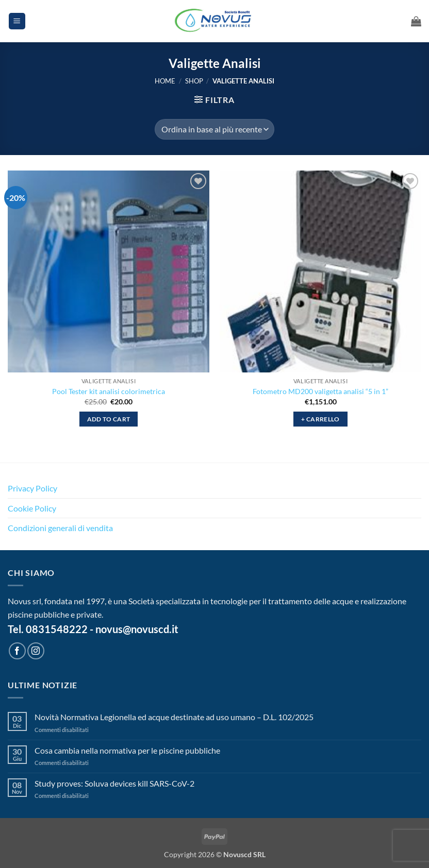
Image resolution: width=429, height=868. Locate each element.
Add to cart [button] (109, 419)
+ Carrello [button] (320, 419)
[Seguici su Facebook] (17, 651)
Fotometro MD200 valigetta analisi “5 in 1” (320, 391)
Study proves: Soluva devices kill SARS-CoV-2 (114, 783)
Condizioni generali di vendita (60, 528)
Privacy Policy (32, 488)
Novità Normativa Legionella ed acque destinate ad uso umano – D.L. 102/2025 (174, 717)
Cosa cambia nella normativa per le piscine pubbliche (127, 750)
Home (165, 81)
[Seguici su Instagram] (36, 651)
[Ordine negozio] (214, 129)
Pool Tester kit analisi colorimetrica (109, 391)
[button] (17, 21)
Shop (194, 81)
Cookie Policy (32, 508)
